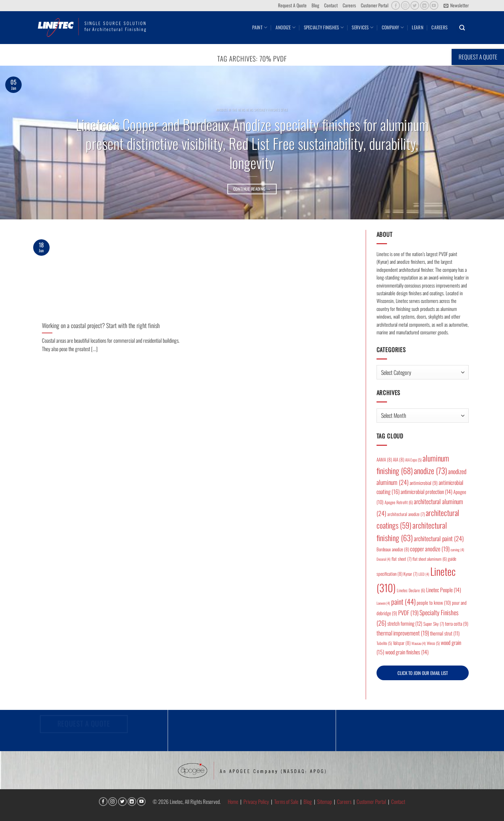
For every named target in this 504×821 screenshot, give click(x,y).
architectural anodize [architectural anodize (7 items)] (406, 514)
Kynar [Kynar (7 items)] (410, 574)
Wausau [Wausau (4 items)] (419, 643)
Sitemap (324, 801)
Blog (315, 5)
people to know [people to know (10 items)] (434, 602)
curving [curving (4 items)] (457, 550)
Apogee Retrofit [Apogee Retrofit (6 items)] (399, 502)
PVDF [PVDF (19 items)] (408, 613)
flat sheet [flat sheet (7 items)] (401, 559)
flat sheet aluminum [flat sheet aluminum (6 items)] (430, 559)
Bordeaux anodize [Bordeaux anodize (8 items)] (393, 549)
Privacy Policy (256, 801)
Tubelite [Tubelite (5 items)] (384, 643)
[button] (456, 6)
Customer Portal (375, 5)
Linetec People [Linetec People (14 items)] (444, 590)
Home (233, 801)
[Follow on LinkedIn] (425, 5)
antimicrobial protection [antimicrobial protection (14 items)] (426, 492)
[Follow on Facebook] (396, 5)
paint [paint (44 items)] (403, 601)
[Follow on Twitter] (415, 5)
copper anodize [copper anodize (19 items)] (430, 549)
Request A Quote (292, 5)
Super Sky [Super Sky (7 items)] (434, 624)
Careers (349, 5)
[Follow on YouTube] (434, 5)
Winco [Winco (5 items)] (433, 643)
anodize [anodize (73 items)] (430, 471)
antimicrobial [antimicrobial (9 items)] (424, 483)
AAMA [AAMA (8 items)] (384, 459)
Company (393, 27)
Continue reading (252, 189)
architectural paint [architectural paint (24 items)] (439, 538)
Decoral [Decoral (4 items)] (384, 559)
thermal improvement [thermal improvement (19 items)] (403, 633)
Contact (331, 5)
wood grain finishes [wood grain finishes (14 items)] (407, 652)
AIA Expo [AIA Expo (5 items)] (413, 460)
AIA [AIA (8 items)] (399, 459)
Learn (417, 27)
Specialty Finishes (324, 27)
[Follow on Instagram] (405, 5)
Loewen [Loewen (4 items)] (383, 603)
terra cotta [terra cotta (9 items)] (457, 624)
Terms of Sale (286, 801)
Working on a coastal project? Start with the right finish (101, 325)
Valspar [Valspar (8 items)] (402, 643)
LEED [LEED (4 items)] (424, 574)
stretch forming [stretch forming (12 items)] (405, 623)
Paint (260, 27)
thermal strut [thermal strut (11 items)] (445, 633)
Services (363, 27)
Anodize (286, 27)
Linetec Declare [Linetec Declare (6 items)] (411, 590)
